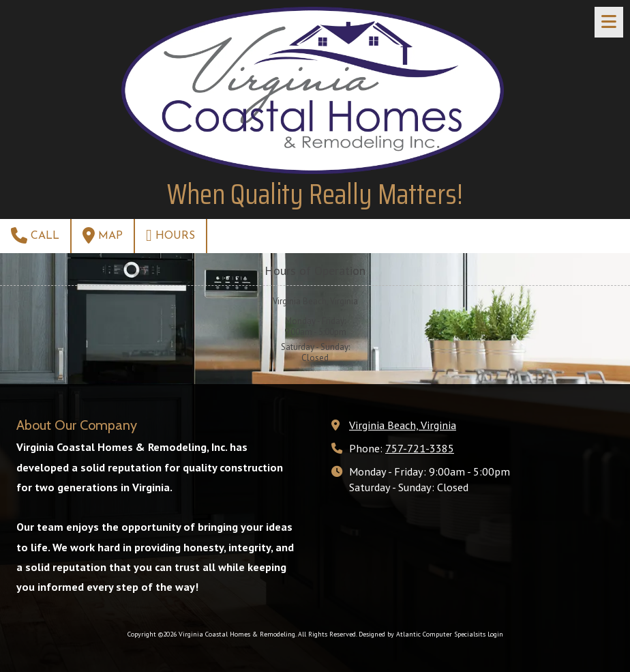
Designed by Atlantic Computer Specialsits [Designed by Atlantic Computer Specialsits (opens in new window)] (422, 634)
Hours (170, 235)
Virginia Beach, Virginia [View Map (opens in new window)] (403, 425)
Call (35, 235)
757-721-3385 (420, 448)
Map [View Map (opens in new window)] (103, 235)
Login (495, 634)
